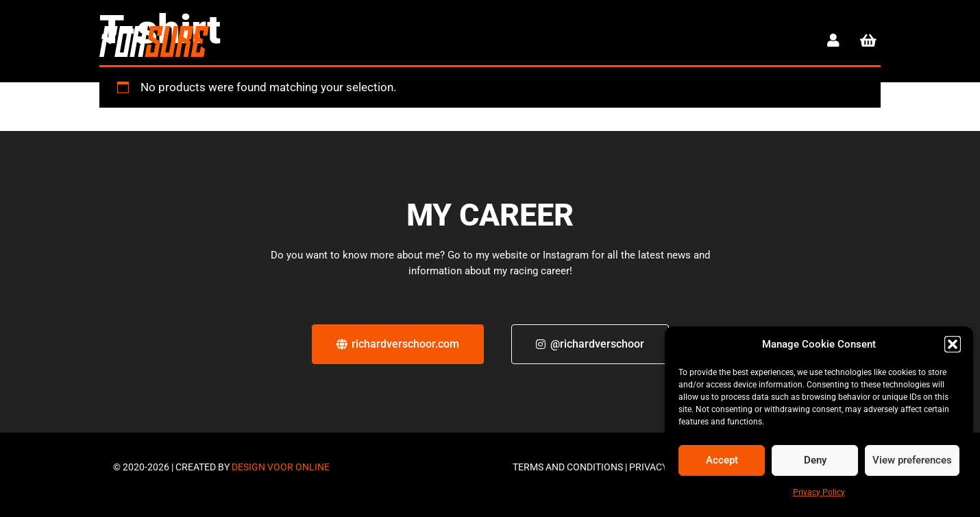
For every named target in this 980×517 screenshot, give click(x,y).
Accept (722, 460)
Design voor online (281, 467)
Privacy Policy (819, 492)
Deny (815, 460)
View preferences (912, 460)
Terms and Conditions (568, 467)
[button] (953, 344)
